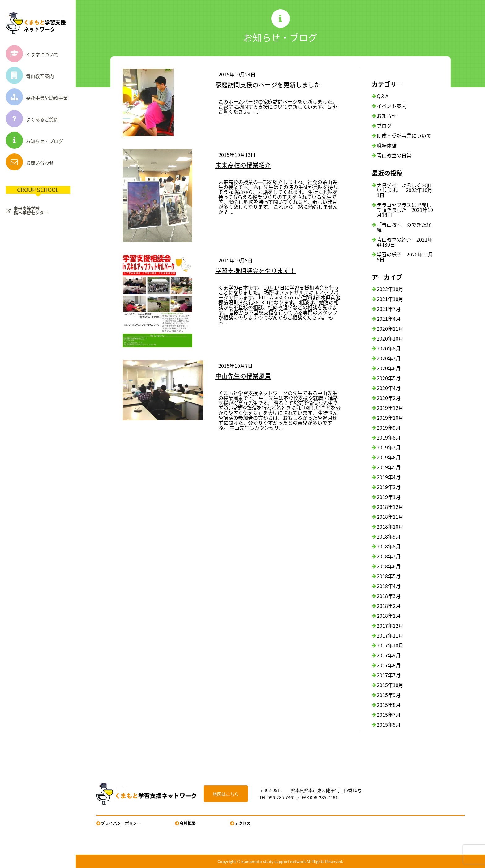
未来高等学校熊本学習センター (31, 210)
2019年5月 (389, 467)
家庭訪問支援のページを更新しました (268, 85)
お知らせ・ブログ (34, 141)
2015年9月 (389, 695)
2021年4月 (389, 319)
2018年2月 (389, 606)
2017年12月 (390, 625)
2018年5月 (389, 576)
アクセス (243, 823)
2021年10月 (390, 299)
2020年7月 (389, 358)
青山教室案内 (30, 76)
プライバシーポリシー (121, 823)
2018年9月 (389, 536)
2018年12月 (390, 507)
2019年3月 (389, 487)
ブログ (384, 126)
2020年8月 (389, 348)
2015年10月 (390, 685)
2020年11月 (390, 329)
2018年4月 (389, 586)
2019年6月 (389, 457)
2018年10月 (390, 526)
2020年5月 (389, 378)
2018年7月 (389, 556)
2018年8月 (389, 546)
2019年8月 (389, 437)
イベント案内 (392, 106)
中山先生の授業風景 (243, 376)
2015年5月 (389, 724)
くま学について (32, 54)
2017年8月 (389, 665)
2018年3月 (389, 596)
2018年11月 (390, 517)
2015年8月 (389, 705)
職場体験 (387, 145)
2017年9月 (389, 655)
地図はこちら (226, 794)
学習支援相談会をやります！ (255, 271)
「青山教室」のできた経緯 (404, 227)
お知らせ (387, 116)
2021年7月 (389, 309)
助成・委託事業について (404, 135)
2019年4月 (389, 477)
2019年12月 (390, 408)
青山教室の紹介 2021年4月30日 (405, 242)
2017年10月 (390, 645)
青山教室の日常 (394, 155)
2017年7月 (389, 675)
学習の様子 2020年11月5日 (405, 257)
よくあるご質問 (32, 119)
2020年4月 (389, 388)
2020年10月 (390, 338)
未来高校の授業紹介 (243, 165)
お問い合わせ (30, 163)
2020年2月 (389, 398)
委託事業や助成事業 (37, 98)
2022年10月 (390, 289)
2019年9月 (389, 428)
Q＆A (383, 96)
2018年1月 (389, 616)
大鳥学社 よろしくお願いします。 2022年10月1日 (405, 190)
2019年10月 (390, 418)
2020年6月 (389, 368)
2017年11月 (390, 635)
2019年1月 (389, 497)
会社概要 (188, 823)
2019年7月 (389, 447)
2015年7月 (389, 715)
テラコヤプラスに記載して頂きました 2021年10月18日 (405, 210)
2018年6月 (389, 566)
